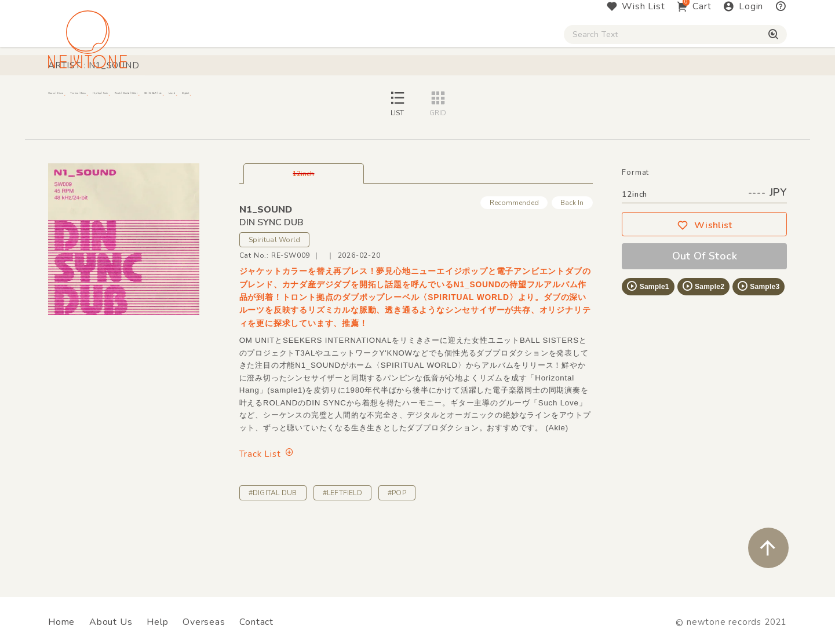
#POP (397, 556)
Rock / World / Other (386, 99)
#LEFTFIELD (342, 556)
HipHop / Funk (276, 99)
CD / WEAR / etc (503, 99)
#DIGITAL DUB (273, 556)
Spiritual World (275, 303)
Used (585, 99)
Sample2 (703, 349)
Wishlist (705, 288)
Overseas (204, 622)
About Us (111, 622)
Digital (643, 99)
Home (61, 622)
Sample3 (758, 349)
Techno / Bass (181, 99)
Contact (256, 622)
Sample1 (647, 349)
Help (157, 622)
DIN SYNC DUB (271, 286)
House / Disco (87, 99)
